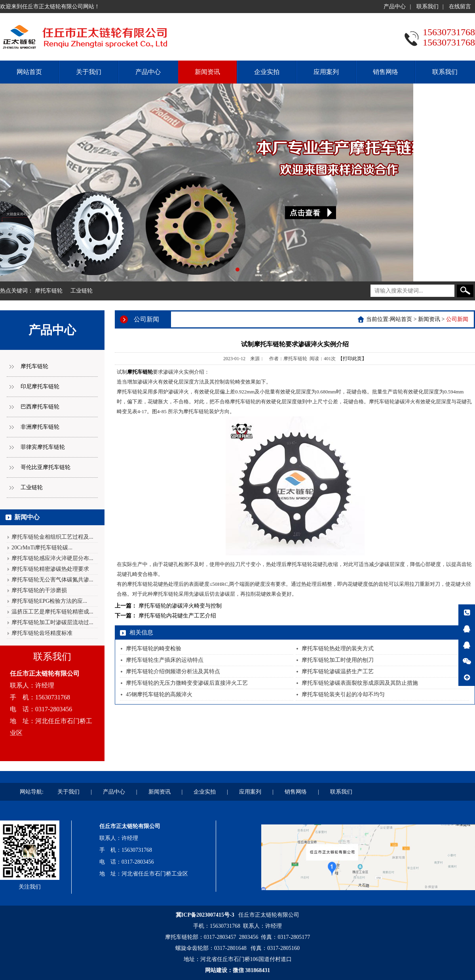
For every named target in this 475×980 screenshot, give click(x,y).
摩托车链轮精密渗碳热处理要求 (50, 569)
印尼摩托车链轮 (40, 386)
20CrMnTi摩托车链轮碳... (42, 548)
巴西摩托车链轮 (40, 407)
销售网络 (386, 72)
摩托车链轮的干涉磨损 (39, 590)
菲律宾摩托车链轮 (43, 447)
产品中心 (395, 7)
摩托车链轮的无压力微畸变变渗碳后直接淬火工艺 (187, 683)
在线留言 (460, 7)
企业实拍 (267, 72)
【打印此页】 (352, 359)
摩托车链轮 (49, 291)
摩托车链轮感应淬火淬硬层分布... (52, 558)
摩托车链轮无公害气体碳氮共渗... (52, 580)
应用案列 (326, 72)
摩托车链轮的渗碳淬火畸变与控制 (180, 606)
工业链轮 (82, 291)
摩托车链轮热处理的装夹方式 (338, 649)
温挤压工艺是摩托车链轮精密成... (52, 612)
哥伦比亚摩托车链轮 (46, 467)
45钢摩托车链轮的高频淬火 (159, 694)
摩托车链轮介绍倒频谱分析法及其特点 (173, 671)
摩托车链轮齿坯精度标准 (42, 633)
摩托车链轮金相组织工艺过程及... (52, 537)
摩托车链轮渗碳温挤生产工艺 (338, 671)
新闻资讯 (207, 72)
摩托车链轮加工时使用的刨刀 (338, 660)
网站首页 (29, 72)
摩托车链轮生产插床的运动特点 (165, 660)
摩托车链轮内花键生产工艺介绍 (177, 616)
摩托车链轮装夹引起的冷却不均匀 (343, 694)
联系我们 (427, 7)
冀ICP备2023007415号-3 (205, 915)
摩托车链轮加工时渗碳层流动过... (52, 622)
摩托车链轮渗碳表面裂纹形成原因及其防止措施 (360, 683)
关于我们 (89, 72)
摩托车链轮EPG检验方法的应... (49, 601)
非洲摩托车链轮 (40, 427)
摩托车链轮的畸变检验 (154, 649)
